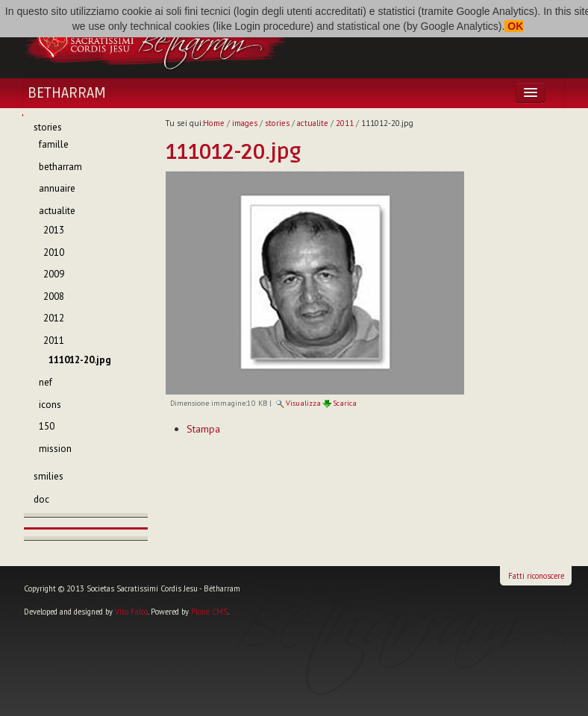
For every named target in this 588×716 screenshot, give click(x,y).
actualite (313, 123)
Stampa (203, 429)
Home (214, 123)
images (245, 123)
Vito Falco (131, 612)
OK (514, 26)
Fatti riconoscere (536, 576)
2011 (345, 123)
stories (277, 123)
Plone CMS (209, 612)
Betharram (67, 93)
